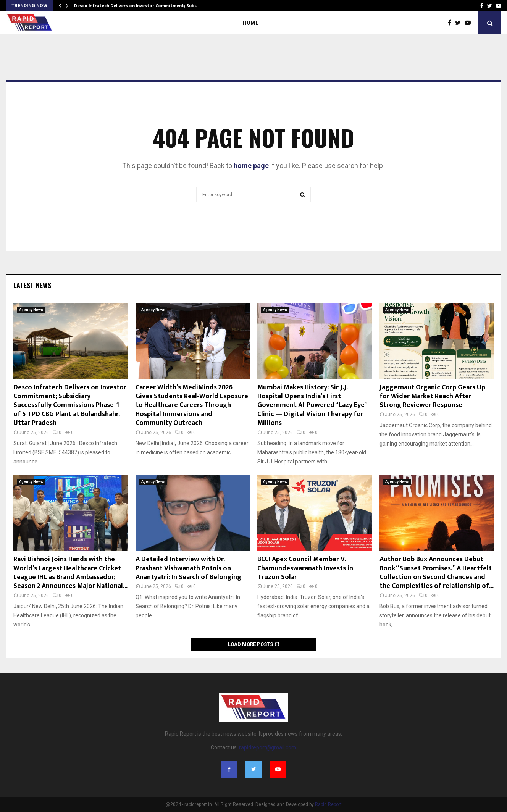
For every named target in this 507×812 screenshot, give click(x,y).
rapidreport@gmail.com (268, 747)
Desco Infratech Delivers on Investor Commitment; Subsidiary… (144, 6)
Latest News (32, 285)
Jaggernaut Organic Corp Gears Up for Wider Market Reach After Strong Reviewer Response (432, 396)
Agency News (31, 310)
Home (251, 23)
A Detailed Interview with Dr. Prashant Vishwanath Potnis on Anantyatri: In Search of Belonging (188, 568)
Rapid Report (328, 804)
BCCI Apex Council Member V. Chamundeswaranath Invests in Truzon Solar (305, 568)
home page (251, 165)
